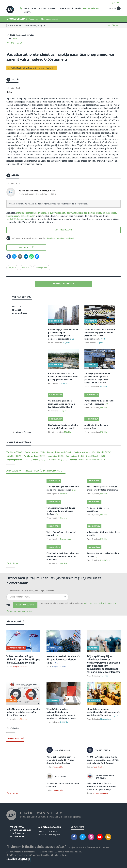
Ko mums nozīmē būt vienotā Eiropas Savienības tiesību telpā (63, 660)
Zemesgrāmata (42, 268)
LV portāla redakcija (49, 827)
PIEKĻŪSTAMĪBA (17, 833)
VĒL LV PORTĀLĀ (15, 622)
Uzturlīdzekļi (95, 456)
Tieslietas (14, 452)
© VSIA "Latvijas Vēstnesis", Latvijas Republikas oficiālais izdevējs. (37, 855)
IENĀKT (117, 3)
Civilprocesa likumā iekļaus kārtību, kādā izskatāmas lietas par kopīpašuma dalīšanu (63, 377)
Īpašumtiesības (84, 452)
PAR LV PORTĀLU (17, 827)
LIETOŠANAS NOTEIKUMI (21, 830)
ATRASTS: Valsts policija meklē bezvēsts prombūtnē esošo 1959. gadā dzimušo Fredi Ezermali (103, 760)
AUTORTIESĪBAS (17, 836)
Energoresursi (66, 539)
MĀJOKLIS (17, 307)
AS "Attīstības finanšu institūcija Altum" (37, 191)
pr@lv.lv (56, 835)
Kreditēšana (105, 560)
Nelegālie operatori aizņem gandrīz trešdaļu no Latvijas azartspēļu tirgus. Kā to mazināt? (23, 712)
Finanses (26, 268)
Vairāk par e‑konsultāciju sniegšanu (100, 603)
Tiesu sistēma (57, 460)
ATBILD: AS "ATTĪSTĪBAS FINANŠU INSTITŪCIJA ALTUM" (36, 471)
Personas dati (96, 460)
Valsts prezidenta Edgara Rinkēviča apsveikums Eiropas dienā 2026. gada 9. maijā (23, 660)
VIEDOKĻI (52, 9)
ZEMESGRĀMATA (20, 313)
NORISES (42, 9)
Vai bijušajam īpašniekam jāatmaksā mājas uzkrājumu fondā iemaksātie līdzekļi (62, 404)
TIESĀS (78, 9)
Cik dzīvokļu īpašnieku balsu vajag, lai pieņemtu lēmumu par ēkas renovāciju (63, 556)
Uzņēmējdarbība (17, 460)
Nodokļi (104, 452)
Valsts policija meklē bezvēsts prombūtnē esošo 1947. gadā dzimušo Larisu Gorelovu (61, 760)
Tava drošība (58, 767)
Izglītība (77, 460)
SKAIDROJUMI (30, 9)
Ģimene (38, 460)
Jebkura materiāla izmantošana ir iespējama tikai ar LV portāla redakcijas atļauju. (44, 852)
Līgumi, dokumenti (59, 452)
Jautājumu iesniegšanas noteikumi (60, 238)
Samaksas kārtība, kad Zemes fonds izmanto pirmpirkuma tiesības (61, 511)
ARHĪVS (27, 12)
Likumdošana (106, 719)
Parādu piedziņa (34, 456)
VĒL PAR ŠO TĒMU (22, 297)
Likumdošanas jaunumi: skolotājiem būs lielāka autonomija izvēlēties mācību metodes (103, 712)
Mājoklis (16, 38)
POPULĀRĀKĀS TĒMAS (19, 442)
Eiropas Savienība (20, 667)
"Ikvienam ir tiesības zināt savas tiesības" (36, 847)
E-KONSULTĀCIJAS (91, 9)
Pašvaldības (75, 456)
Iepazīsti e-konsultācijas (21, 611)
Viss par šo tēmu (24, 432)
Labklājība (56, 456)
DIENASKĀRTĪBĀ (66, 9)
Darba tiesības (35, 452)
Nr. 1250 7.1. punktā (16, 219)
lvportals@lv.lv (52, 832)
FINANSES (17, 310)
